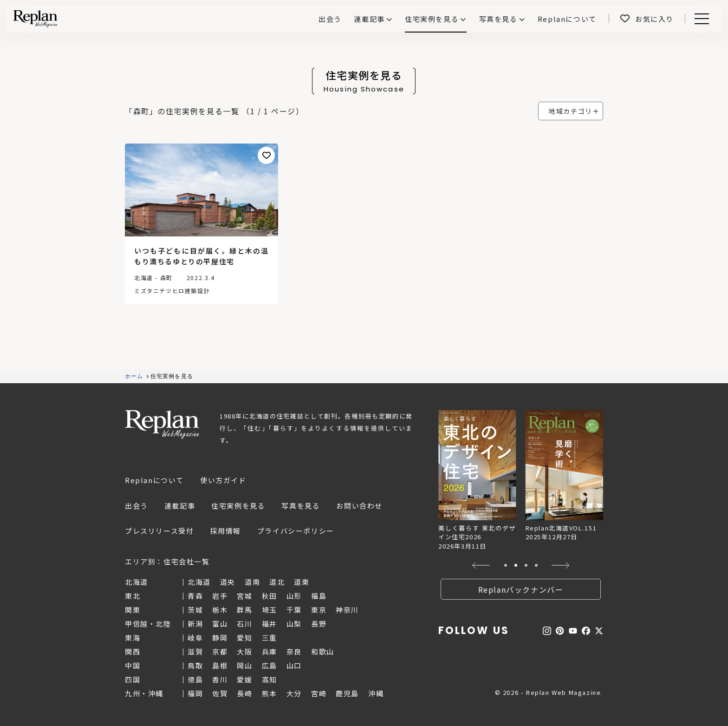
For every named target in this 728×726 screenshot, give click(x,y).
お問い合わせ (359, 506)
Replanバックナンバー (521, 589)
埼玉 (270, 610)
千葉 (294, 610)
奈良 (294, 651)
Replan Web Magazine (162, 425)
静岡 (220, 638)
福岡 (195, 693)
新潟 (195, 624)
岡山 (244, 665)
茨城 (195, 610)
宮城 (244, 596)
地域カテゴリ (571, 111)
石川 (244, 624)
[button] (481, 565)
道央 (228, 582)
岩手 (220, 596)
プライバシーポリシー (296, 531)
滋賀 (195, 651)
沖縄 (376, 693)
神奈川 (347, 610)
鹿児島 (347, 693)
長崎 (244, 693)
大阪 (244, 651)
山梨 (294, 624)
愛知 (244, 638)
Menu (700, 19)
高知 (270, 679)
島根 (220, 665)
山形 (294, 596)
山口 (294, 665)
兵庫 (270, 651)
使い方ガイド (223, 480)
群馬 (244, 610)
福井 (270, 624)
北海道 (199, 582)
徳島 (195, 679)
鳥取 (195, 665)
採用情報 (225, 531)
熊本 (270, 693)
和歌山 (323, 651)
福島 (319, 596)
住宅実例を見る (432, 19)
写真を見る (498, 19)
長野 (319, 624)
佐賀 (220, 693)
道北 (277, 582)
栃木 (220, 610)
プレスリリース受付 (159, 531)
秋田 (270, 596)
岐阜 (195, 638)
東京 (319, 610)
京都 (220, 651)
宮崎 (319, 693)
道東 (302, 582)
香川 (220, 679)
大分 (294, 693)
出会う (136, 506)
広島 (270, 665)
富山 (220, 624)
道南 (252, 582)
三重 (270, 638)
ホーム (134, 376)
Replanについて (154, 480)
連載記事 (369, 19)
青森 (195, 596)
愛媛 (244, 679)
